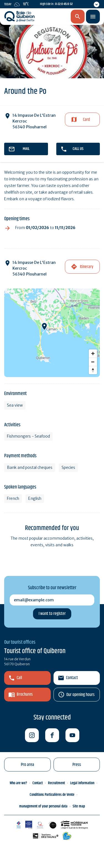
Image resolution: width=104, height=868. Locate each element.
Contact (72, 678)
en (49, 17)
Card (86, 120)
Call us (78, 149)
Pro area (27, 765)
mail (26, 149)
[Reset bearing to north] (93, 370)
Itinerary (87, 267)
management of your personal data (43, 806)
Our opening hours (80, 695)
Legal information (82, 783)
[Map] (52, 333)
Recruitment (56, 783)
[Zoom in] (93, 354)
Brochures (25, 694)
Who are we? (18, 783)
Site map (79, 806)
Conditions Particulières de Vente (52, 795)
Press (77, 765)
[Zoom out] (93, 362)
